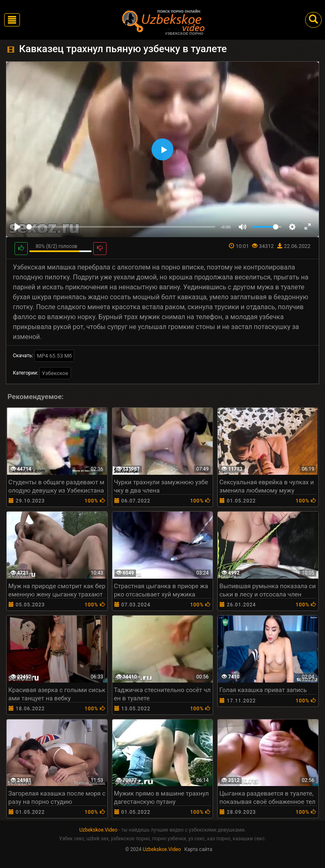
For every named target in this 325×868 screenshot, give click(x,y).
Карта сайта (198, 849)
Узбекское (55, 373)
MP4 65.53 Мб (55, 356)
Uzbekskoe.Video (98, 830)
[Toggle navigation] (12, 20)
